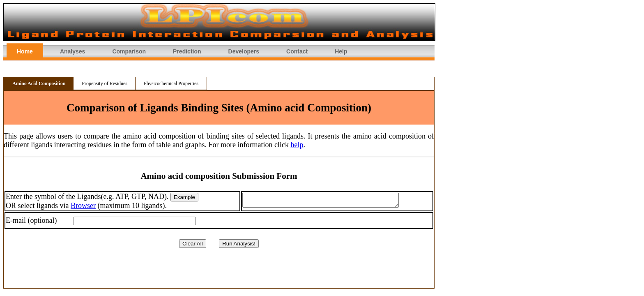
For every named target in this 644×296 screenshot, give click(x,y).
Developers (244, 51)
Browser (83, 206)
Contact (297, 51)
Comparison (129, 51)
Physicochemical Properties (171, 83)
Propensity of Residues (105, 83)
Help (341, 51)
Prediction (187, 51)
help (297, 145)
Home (25, 51)
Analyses (72, 51)
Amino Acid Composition (39, 83)
